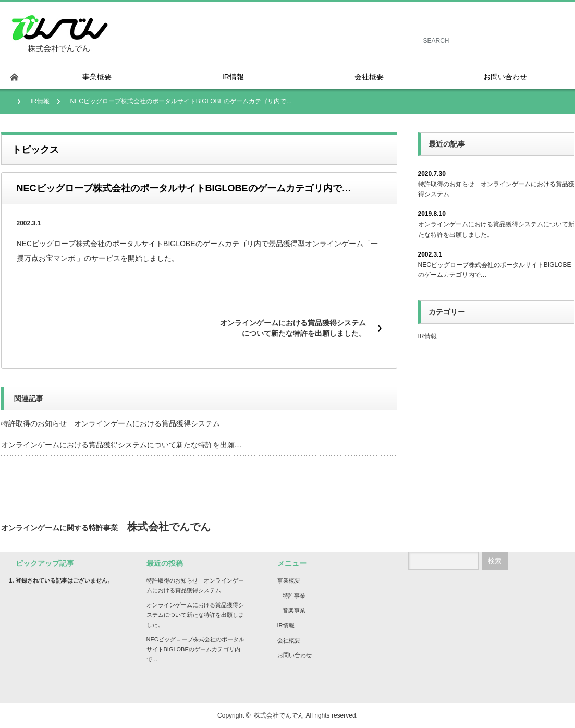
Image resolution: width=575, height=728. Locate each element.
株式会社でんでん (279, 715)
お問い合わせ (295, 655)
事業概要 (289, 580)
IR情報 (40, 101)
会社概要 (289, 640)
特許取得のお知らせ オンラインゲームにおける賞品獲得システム (111, 423)
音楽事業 (294, 610)
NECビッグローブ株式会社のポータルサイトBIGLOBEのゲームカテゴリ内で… (495, 270)
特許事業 (294, 596)
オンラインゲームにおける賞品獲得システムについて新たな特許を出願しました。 (293, 328)
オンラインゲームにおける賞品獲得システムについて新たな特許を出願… (121, 445)
